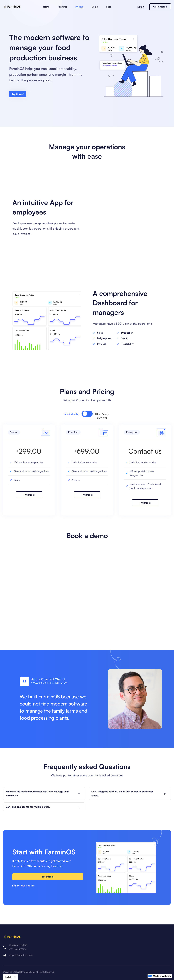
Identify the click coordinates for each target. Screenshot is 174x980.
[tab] (75, 414)
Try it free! (18, 94)
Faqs (109, 7)
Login (141, 7)
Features (62, 7)
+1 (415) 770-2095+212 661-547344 (18, 947)
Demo (95, 7)
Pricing (79, 7)
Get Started (160, 7)
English (8, 977)
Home (46, 7)
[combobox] (10, 977)
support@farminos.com (21, 955)
